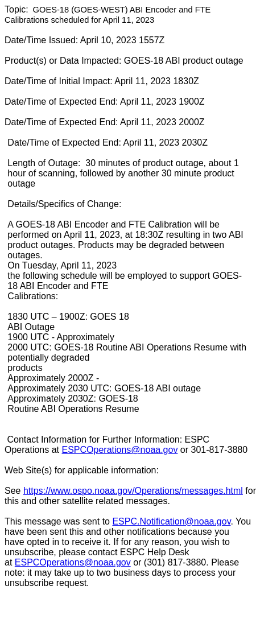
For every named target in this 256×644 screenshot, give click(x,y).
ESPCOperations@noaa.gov (120, 450)
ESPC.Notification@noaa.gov (171, 521)
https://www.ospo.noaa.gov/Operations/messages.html (133, 491)
